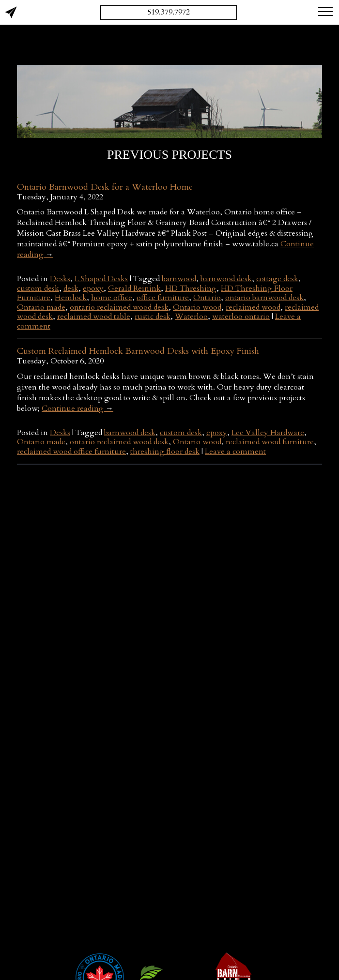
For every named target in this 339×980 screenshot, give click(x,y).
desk (71, 288)
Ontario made (41, 307)
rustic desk (153, 317)
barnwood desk (226, 279)
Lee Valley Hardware (268, 433)
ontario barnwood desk (264, 298)
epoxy (93, 288)
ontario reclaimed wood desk (119, 307)
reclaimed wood (253, 307)
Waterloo (191, 317)
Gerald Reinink (134, 288)
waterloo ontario (241, 317)
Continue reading (77, 408)
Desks (60, 279)
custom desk (38, 288)
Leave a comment (235, 452)
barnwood (179, 279)
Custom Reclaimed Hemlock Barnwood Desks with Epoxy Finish (138, 351)
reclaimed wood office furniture (71, 452)
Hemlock (71, 298)
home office (112, 298)
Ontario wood (197, 307)
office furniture (163, 298)
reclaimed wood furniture (270, 442)
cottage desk (277, 279)
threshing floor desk (165, 452)
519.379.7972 (169, 12)
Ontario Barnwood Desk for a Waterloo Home (105, 187)
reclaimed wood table (94, 317)
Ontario (207, 298)
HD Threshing (191, 288)
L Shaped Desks (101, 279)
